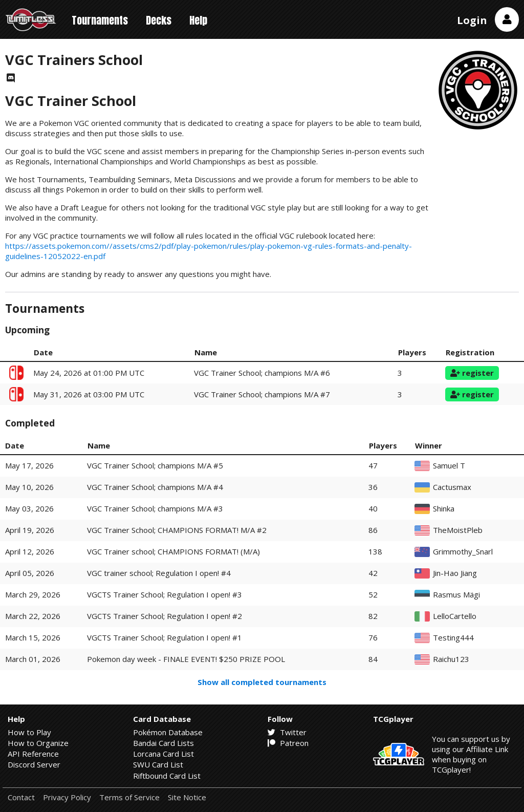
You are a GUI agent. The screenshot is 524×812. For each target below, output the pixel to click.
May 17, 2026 (29, 465)
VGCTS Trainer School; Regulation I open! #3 (165, 594)
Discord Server (34, 764)
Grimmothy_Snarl (463, 552)
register (472, 373)
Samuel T (449, 466)
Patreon (288, 743)
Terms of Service (129, 797)
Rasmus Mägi (456, 595)
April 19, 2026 (30, 530)
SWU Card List (158, 764)
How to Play (29, 732)
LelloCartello (455, 616)
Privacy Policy (67, 797)
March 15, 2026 (33, 637)
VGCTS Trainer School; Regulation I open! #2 (165, 616)
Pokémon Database (168, 732)
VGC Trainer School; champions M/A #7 (262, 394)
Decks (159, 20)
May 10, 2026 (29, 487)
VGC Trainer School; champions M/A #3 (155, 508)
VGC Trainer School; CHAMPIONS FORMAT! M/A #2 (177, 530)
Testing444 (453, 638)
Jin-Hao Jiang (455, 573)
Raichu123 (451, 659)
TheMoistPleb (458, 530)
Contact (21, 797)
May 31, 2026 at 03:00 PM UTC (89, 394)
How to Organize (38, 743)
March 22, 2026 (33, 616)
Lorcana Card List (163, 754)
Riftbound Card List (167, 776)
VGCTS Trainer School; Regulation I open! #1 (165, 637)
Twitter (287, 732)
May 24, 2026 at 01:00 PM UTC (89, 373)
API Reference (33, 754)
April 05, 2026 (30, 573)
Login (472, 20)
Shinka (444, 509)
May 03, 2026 (29, 508)
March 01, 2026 (33, 659)
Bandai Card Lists (163, 743)
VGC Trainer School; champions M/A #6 (262, 373)
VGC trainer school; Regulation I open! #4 (159, 573)
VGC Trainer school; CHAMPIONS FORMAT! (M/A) (173, 551)
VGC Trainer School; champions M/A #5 (155, 465)
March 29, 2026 (33, 594)
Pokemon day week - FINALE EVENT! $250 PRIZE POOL (186, 659)
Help (198, 20)
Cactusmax (452, 487)
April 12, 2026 (30, 551)
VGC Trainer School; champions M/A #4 (155, 487)
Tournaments (100, 20)
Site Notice (187, 797)
